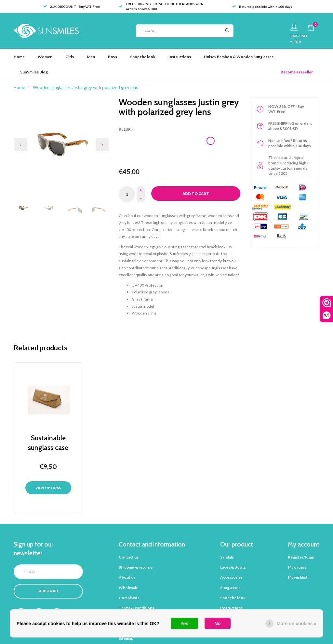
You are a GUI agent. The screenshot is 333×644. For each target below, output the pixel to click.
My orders (297, 567)
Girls (70, 57)
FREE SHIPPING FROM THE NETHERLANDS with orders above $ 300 (161, 6)
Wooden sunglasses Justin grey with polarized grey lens (85, 87)
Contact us (129, 557)
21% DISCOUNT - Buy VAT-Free (72, 6)
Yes (184, 624)
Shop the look (143, 57)
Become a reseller (297, 72)
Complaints (129, 598)
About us (127, 577)
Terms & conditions (136, 608)
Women (45, 57)
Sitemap (126, 638)
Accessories (231, 577)
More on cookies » (297, 624)
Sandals (227, 557)
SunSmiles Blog (34, 72)
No (218, 624)
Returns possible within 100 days (262, 6)
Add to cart (196, 193)
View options (48, 488)
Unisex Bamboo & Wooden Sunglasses (239, 57)
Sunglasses (230, 588)
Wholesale (128, 588)
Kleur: (125, 129)
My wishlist (298, 577)
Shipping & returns (135, 567)
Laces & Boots (233, 567)
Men (91, 57)
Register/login (301, 557)
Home (19, 57)
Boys (113, 57)
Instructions (180, 57)
